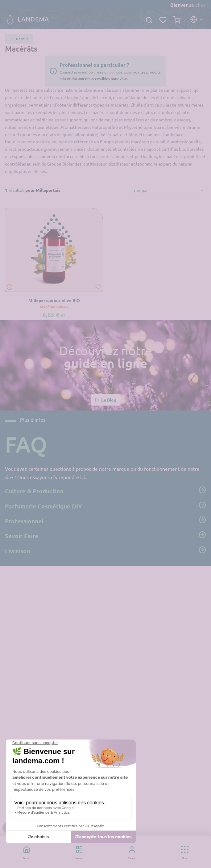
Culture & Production (105, 491)
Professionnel (105, 520)
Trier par (140, 190)
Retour (19, 39)
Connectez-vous (73, 72)
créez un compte (108, 72)
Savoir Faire (105, 535)
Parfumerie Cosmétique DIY (105, 506)
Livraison (105, 550)
